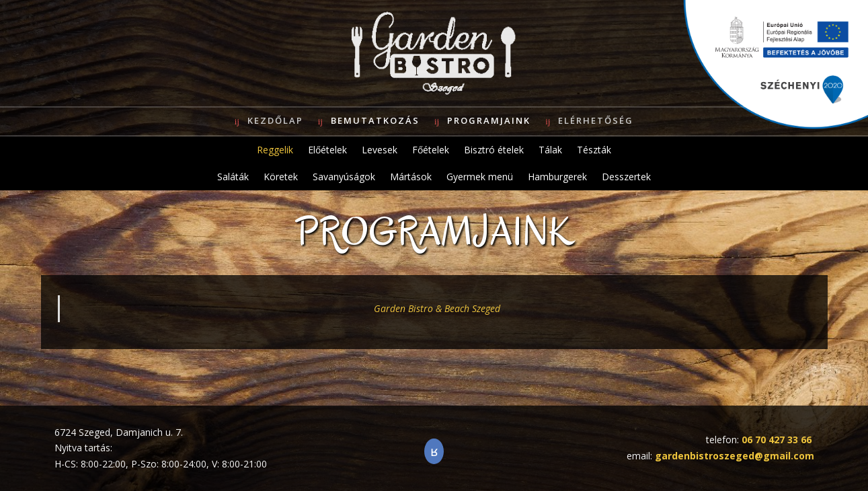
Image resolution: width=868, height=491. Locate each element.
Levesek (380, 150)
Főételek (431, 150)
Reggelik (275, 150)
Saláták (233, 177)
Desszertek (626, 177)
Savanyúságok (344, 177)
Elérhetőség (596, 120)
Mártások (411, 177)
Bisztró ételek (494, 150)
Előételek (327, 150)
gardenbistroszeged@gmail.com (735, 456)
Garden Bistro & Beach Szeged (437, 308)
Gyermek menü (480, 177)
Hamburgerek (557, 177)
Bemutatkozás (375, 120)
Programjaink (489, 120)
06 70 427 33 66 (777, 440)
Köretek (281, 177)
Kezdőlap (275, 120)
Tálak (550, 150)
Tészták (594, 150)
